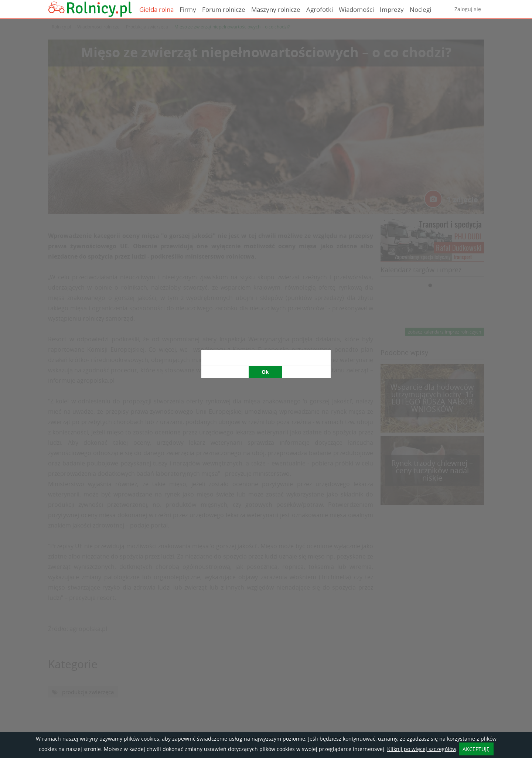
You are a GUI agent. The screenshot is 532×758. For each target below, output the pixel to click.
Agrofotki (320, 9)
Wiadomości (356, 9)
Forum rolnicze (224, 9)
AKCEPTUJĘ (476, 749)
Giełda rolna (156, 9)
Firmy (188, 9)
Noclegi (420, 9)
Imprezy (392, 9)
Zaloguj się (468, 9)
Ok (265, 256)
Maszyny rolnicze (276, 9)
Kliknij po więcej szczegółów (422, 749)
